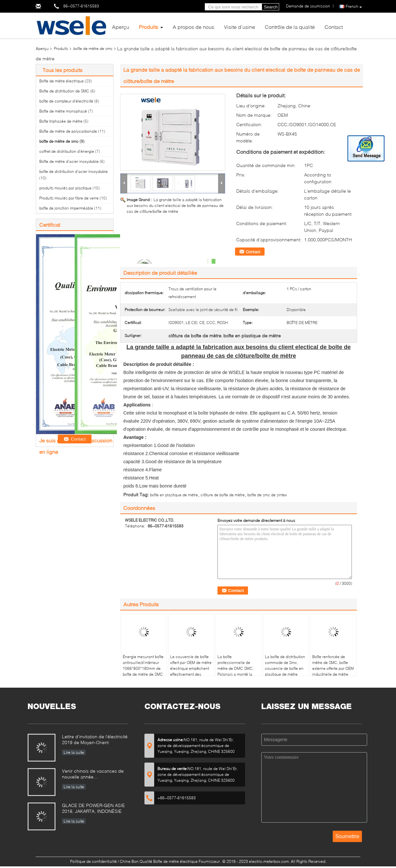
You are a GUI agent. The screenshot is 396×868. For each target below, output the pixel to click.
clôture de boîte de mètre (223, 495)
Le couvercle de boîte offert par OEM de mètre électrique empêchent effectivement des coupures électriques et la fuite (191, 671)
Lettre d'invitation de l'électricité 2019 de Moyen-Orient (95, 739)
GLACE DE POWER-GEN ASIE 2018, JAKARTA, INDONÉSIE (93, 808)
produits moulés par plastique (65, 188)
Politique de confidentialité (93, 861)
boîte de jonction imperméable (66, 208)
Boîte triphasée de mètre (61, 121)
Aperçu (121, 27)
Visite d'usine (240, 27)
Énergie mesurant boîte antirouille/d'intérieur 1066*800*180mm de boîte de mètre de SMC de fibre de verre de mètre (143, 671)
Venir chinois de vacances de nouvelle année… (93, 774)
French (354, 7)
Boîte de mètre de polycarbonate (68, 131)
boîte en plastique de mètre (174, 495)
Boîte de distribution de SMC (64, 91)
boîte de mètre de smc (93, 48)
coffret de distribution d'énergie (67, 151)
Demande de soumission (308, 6)
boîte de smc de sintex (267, 495)
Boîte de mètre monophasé (63, 111)
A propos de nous (193, 27)
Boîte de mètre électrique (62, 81)
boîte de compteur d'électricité (66, 101)
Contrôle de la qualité (290, 27)
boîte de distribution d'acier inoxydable (74, 171)
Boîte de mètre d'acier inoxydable (69, 161)
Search (271, 7)
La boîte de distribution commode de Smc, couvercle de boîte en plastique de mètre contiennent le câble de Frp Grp (286, 671)
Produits (148, 27)
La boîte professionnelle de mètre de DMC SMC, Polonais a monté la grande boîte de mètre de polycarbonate (237, 671)
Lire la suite (74, 752)
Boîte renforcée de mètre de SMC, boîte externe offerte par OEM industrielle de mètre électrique (333, 668)
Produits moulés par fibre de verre (69, 198)
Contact (334, 27)
